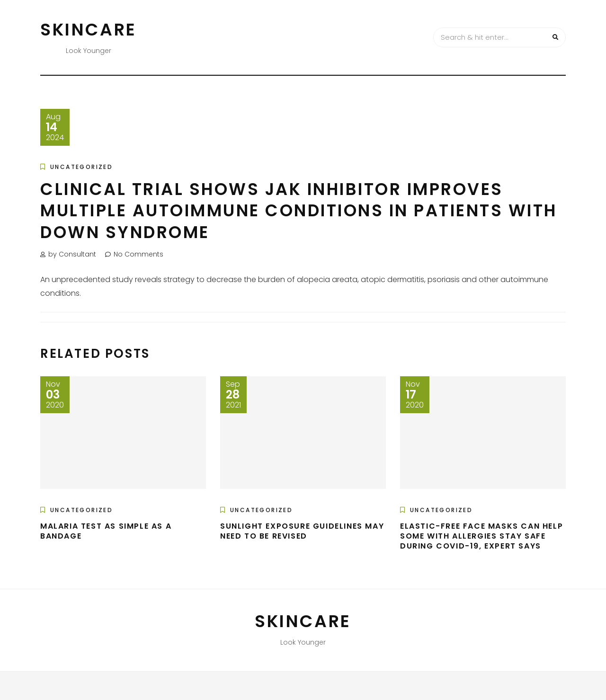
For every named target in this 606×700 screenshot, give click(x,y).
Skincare (89, 30)
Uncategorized (81, 167)
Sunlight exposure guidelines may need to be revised (302, 531)
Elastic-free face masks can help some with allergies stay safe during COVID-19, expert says (481, 536)
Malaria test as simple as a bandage (106, 531)
